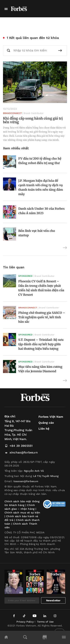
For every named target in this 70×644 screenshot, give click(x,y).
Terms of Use (45, 622)
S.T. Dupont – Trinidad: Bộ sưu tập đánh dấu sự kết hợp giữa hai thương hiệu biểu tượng (41, 344)
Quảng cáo (46, 423)
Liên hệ (44, 429)
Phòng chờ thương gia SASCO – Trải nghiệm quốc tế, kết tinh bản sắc (42, 317)
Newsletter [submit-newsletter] (53, 600)
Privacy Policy (25, 622)
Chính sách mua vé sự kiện (22, 513)
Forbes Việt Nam (51, 417)
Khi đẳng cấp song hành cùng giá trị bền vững (33, 120)
